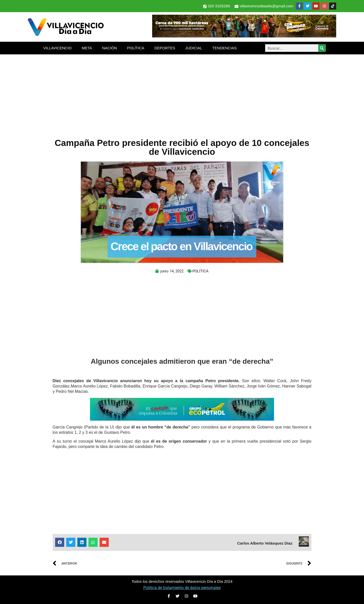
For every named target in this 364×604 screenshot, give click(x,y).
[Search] (322, 48)
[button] (60, 542)
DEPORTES (165, 48)
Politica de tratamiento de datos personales (182, 588)
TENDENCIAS (225, 48)
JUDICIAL (194, 48)
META (87, 48)
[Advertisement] (182, 92)
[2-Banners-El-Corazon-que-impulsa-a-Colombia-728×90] (182, 419)
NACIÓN (109, 48)
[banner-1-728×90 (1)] (244, 36)
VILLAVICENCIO (57, 48)
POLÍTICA (135, 48)
